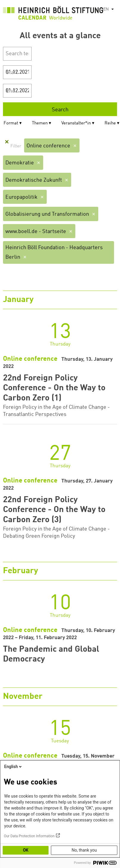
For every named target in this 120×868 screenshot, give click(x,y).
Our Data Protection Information (29, 836)
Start (12, 73)
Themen (40, 123)
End (11, 91)
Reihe (110, 123)
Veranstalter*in (76, 123)
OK (26, 850)
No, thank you (84, 850)
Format (11, 123)
